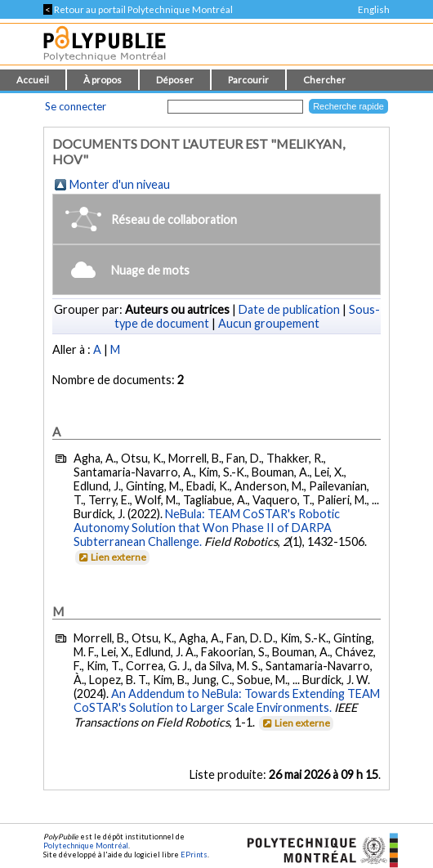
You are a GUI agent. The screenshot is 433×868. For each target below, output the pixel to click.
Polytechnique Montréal (86, 846)
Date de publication (289, 309)
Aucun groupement (269, 323)
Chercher (324, 80)
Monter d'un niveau (120, 184)
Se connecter (76, 106)
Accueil (33, 80)
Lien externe (112, 557)
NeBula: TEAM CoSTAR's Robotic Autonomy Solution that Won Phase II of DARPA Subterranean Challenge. (207, 528)
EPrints (194, 855)
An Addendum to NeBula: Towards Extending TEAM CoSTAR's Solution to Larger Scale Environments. (227, 700)
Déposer (175, 80)
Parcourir (248, 80)
